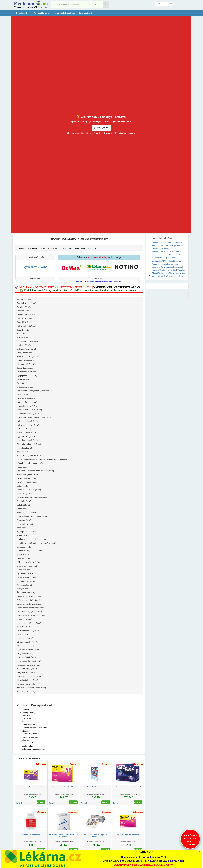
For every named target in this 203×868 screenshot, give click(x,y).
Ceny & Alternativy (86, 13)
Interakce (26, 716)
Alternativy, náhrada (31, 734)
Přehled (21, 248)
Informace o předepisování (34, 749)
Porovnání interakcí (42, 13)
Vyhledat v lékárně (35, 267)
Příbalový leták (66, 248)
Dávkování (27, 719)
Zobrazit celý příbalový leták (35, 728)
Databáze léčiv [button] (23, 13)
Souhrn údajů (80, 248)
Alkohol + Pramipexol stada (34, 743)
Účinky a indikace (30, 737)
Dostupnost (92, 248)
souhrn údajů (28, 746)
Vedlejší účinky (32, 248)
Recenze (26, 731)
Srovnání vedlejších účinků (64, 13)
